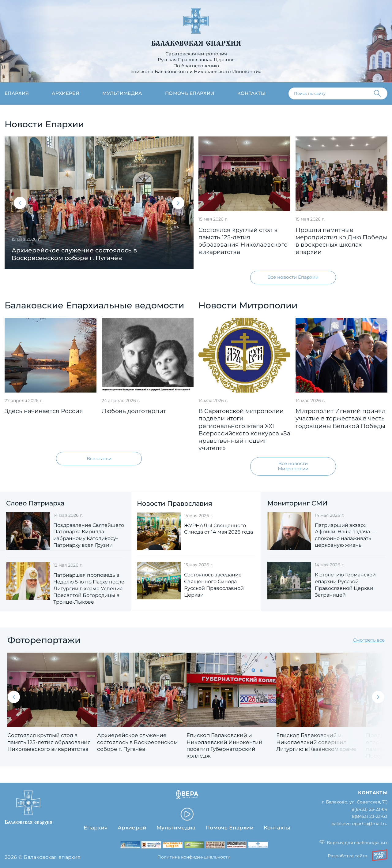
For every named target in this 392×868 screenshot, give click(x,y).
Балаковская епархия (196, 43)
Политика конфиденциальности (194, 857)
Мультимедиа (122, 93)
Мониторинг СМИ (297, 503)
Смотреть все (369, 640)
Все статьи (99, 459)
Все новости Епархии (293, 277)
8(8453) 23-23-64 (369, 809)
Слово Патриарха (35, 503)
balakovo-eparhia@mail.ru (359, 824)
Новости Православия (175, 503)
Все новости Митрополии (293, 466)
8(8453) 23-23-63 (370, 816)
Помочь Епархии (230, 828)
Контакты (252, 93)
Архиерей (66, 93)
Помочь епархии (190, 93)
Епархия (17, 93)
